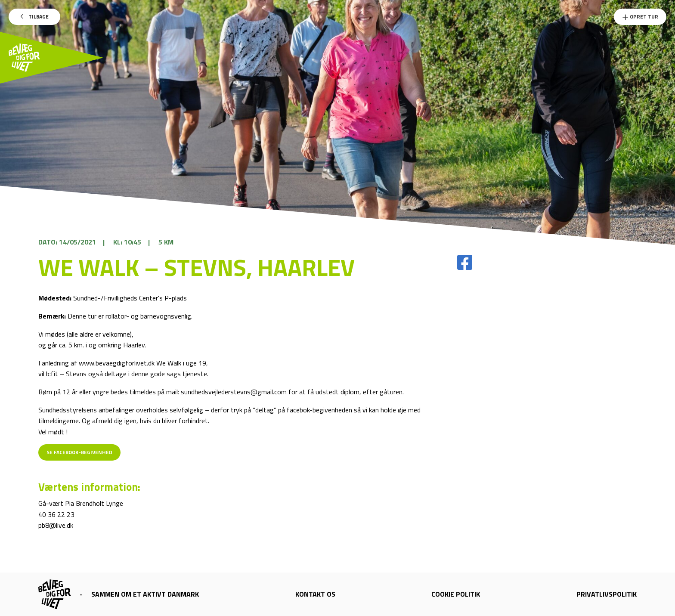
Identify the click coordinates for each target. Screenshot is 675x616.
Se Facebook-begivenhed (79, 452)
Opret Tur (640, 17)
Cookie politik (456, 594)
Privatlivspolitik (607, 594)
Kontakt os (315, 594)
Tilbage (35, 17)
